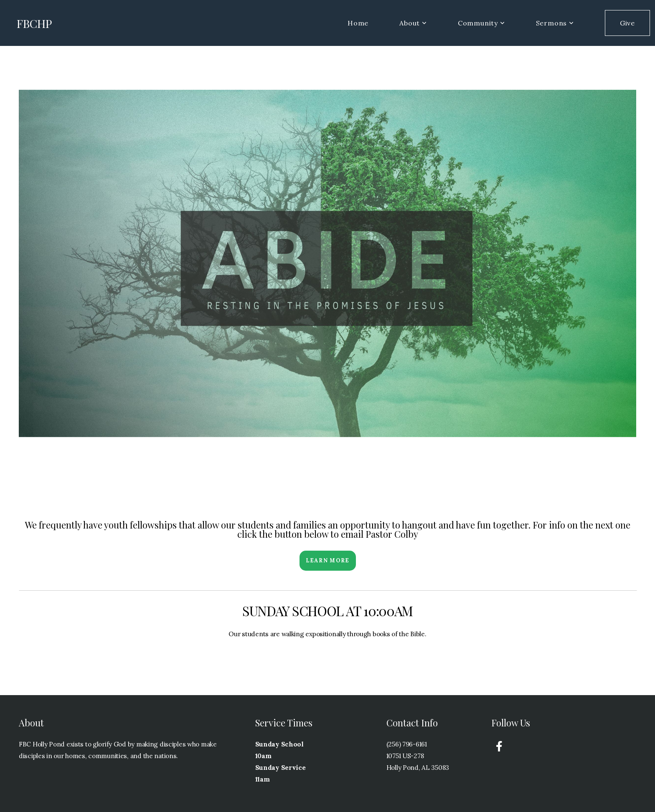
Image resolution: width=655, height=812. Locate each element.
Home (358, 23)
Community (481, 23)
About (413, 23)
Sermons (555, 23)
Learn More (328, 560)
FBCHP (34, 23)
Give (627, 23)
